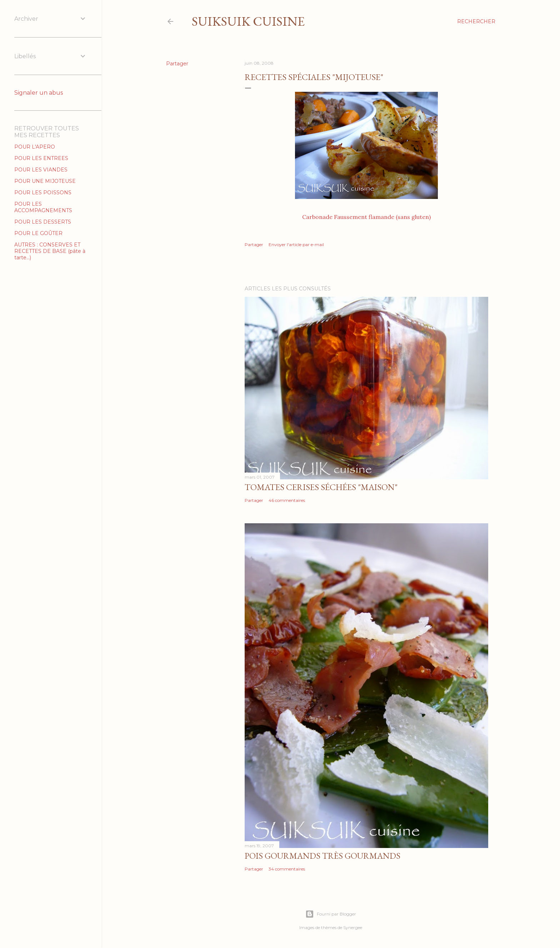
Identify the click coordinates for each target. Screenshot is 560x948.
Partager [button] (177, 64)
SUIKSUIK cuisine (248, 21)
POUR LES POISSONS (43, 193)
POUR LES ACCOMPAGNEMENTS (43, 207)
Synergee (353, 927)
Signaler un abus (39, 93)
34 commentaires (287, 869)
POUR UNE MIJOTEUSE (45, 181)
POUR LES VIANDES (41, 170)
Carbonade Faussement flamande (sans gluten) (366, 217)
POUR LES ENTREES (41, 158)
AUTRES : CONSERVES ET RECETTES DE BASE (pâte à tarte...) (50, 251)
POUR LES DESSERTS (43, 222)
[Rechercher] (476, 21)
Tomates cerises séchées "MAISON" (321, 487)
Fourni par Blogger (331, 914)
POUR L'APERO (35, 147)
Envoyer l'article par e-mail (296, 245)
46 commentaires (287, 500)
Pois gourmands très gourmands (322, 856)
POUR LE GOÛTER (38, 233)
